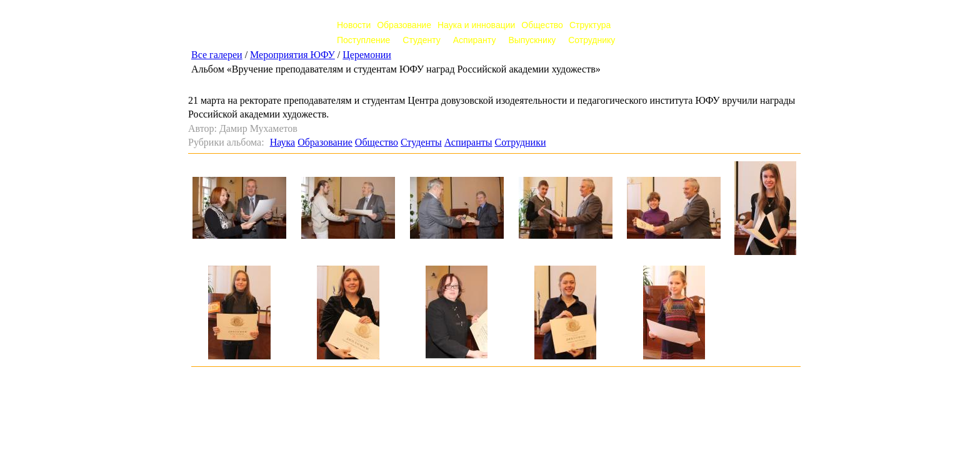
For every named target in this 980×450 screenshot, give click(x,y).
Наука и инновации (476, 25)
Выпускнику (532, 40)
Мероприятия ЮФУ (292, 55)
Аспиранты (468, 142)
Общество (542, 25)
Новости (354, 25)
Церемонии (367, 55)
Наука (282, 142)
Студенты (421, 142)
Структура (590, 25)
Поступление (363, 40)
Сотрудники (520, 142)
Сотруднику (592, 40)
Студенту (421, 40)
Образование (404, 25)
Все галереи (217, 55)
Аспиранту (475, 40)
